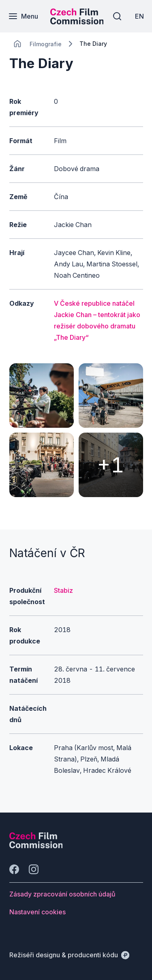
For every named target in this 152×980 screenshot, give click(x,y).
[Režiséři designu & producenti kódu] (69, 955)
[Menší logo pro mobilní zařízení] (77, 22)
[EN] (139, 16)
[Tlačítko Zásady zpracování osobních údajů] (62, 894)
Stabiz (63, 590)
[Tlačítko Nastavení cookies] (37, 912)
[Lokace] (46, 44)
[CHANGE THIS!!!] (17, 44)
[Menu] (23, 16)
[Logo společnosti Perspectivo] (36, 846)
